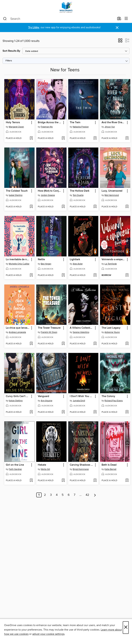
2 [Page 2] (45, 495)
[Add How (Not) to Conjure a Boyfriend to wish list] (63, 207)
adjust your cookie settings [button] (48, 634)
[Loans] (119, 19)
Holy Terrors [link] (13, 123)
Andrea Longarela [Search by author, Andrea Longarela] (17, 332)
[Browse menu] (126, 19)
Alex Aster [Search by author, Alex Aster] (78, 264)
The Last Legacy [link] (111, 328)
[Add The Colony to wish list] (127, 412)
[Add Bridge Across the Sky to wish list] (63, 138)
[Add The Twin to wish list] (95, 138)
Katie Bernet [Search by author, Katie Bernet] (110, 469)
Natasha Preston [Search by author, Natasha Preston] (81, 127)
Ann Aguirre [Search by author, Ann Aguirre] (46, 401)
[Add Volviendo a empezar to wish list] (127, 275)
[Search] (5, 19)
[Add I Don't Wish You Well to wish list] (95, 412)
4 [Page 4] (57, 495)
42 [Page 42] (87, 495)
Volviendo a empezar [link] (114, 260)
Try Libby (34, 27)
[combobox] (59, 19)
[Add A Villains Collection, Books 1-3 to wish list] (95, 344)
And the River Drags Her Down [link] (114, 123)
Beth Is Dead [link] (109, 465)
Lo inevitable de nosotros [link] (18, 260)
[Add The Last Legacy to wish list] (127, 344)
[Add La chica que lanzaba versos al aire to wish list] (31, 344)
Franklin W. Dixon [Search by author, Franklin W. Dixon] (49, 332)
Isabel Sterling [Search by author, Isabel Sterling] (16, 195)
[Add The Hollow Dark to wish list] (95, 207)
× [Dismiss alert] (117, 28)
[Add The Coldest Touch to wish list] (31, 207)
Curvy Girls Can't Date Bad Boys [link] (18, 396)
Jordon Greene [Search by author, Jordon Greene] (48, 195)
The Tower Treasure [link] (49, 328)
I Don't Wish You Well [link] (82, 396)
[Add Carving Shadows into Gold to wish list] (95, 481)
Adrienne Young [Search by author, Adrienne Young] (112, 332)
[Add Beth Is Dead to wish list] (127, 481)
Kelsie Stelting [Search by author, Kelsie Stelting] (16, 401)
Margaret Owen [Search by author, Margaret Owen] (16, 127)
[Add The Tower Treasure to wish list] (63, 344)
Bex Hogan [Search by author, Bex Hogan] (46, 264)
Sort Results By (11, 51)
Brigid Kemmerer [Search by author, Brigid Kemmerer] (81, 469)
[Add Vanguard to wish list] (63, 412)
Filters (9, 61)
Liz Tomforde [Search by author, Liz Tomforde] (111, 264)
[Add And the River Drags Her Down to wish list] (127, 138)
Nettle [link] (41, 260)
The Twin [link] (75, 123)
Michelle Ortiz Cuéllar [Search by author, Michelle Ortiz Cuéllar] (19, 264)
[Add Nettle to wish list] (63, 275)
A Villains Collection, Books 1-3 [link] (82, 328)
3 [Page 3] (51, 495)
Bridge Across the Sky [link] (50, 123)
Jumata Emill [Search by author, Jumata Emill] (79, 401)
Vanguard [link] (43, 396)
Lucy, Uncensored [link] (112, 191)
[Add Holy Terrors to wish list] (31, 138)
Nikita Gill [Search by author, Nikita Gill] (45, 469)
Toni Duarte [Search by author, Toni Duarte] (78, 195)
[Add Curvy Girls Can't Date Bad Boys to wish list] (31, 412)
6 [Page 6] (69, 495)
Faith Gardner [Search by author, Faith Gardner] (15, 469)
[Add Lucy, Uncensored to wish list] (127, 207)
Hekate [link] (42, 465)
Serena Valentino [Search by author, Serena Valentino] (81, 332)
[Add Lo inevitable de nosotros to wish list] (31, 275)
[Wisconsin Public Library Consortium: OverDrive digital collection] (66, 7)
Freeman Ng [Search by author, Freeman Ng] (47, 127)
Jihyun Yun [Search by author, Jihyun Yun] (110, 127)
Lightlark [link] (75, 260)
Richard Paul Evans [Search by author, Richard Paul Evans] (114, 401)
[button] (120, 42)
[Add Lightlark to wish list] (95, 275)
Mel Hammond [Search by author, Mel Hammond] (112, 195)
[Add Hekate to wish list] (63, 481)
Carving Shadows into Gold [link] (82, 465)
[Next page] (95, 495)
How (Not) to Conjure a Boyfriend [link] (50, 191)
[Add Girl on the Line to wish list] (31, 481)
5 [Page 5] (63, 495)
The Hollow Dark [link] (80, 191)
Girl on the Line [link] (15, 465)
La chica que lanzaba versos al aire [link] (18, 328)
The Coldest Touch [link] (17, 191)
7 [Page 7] (75, 495)
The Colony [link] (108, 396)
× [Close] (126, 628)
